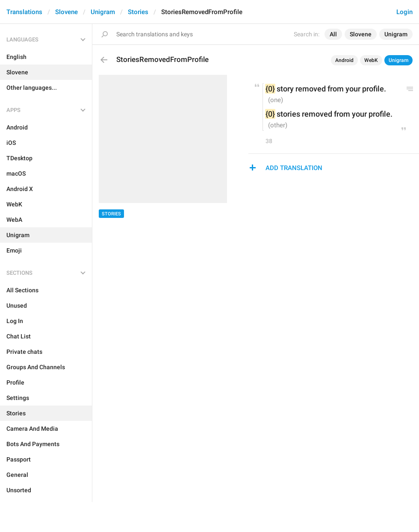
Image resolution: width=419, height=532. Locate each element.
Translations (24, 12)
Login (404, 12)
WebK (371, 60)
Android (344, 60)
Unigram (103, 12)
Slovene (66, 12)
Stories (138, 12)
